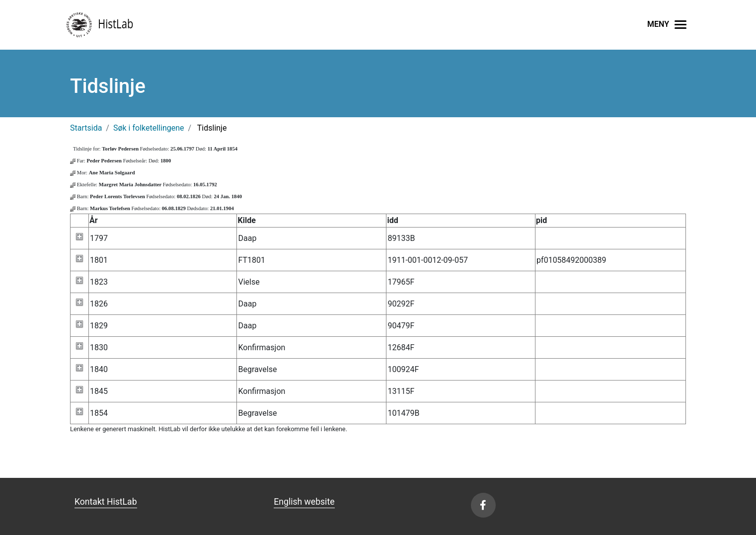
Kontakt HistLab (106, 502)
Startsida (86, 128)
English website (304, 502)
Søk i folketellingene (149, 128)
